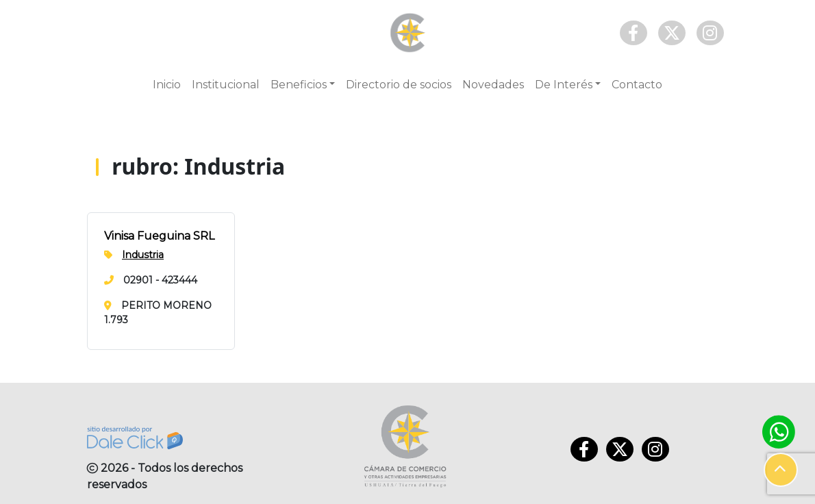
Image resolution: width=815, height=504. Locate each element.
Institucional (226, 85)
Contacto (637, 85)
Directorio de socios (399, 85)
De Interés (564, 85)
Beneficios (299, 85)
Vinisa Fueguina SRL (159, 236)
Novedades (493, 85)
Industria (143, 255)
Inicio (167, 85)
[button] (781, 470)
